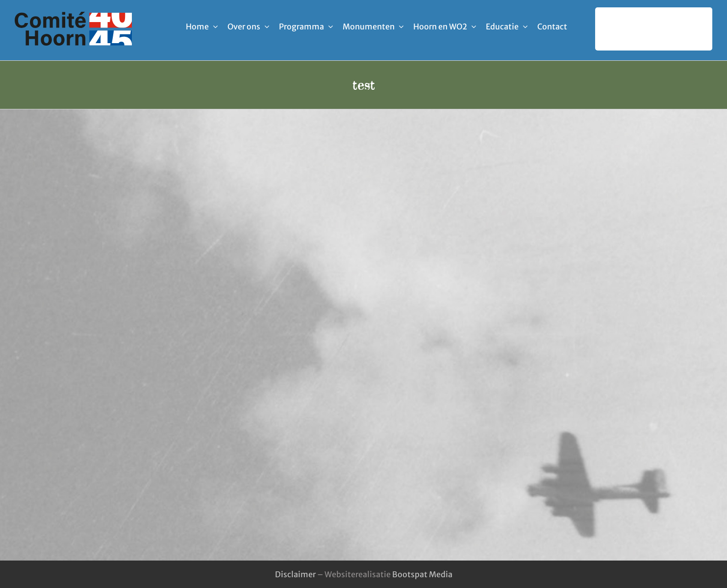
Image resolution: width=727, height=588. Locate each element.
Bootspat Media (422, 574)
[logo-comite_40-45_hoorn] (73, 16)
